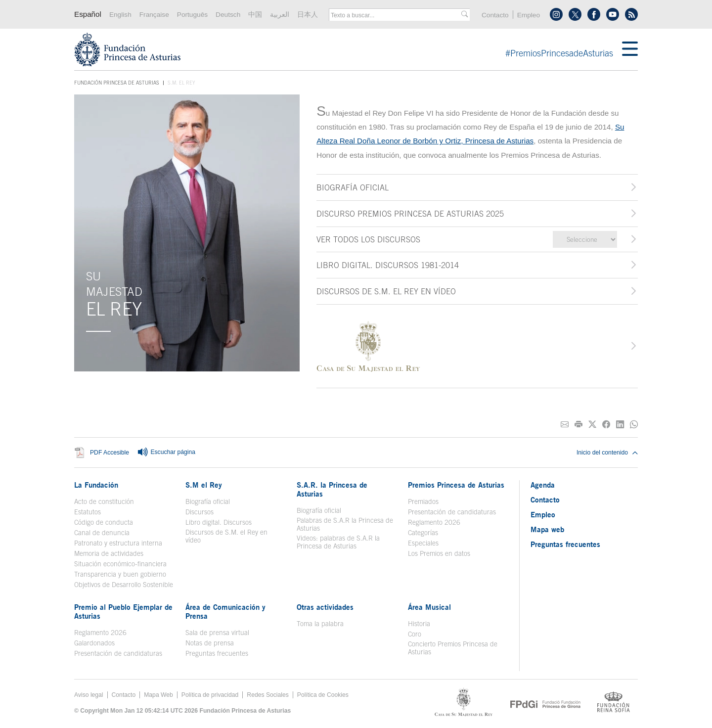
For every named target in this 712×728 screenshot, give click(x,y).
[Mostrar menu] (630, 49)
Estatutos (88, 512)
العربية (280, 15)
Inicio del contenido (607, 453)
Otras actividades (325, 607)
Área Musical (429, 607)
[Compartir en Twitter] (592, 425)
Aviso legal (89, 695)
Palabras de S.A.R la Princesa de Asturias (345, 524)
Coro (415, 634)
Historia (419, 624)
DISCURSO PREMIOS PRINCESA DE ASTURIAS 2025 (410, 214)
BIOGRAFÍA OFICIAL (353, 187)
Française (154, 15)
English (120, 15)
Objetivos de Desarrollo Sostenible (124, 585)
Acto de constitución (104, 501)
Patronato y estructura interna (118, 543)
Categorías (423, 533)
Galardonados (94, 643)
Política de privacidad (210, 695)
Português (192, 15)
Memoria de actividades (109, 553)
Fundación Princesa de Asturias (117, 83)
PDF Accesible (110, 453)
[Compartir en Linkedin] (620, 425)
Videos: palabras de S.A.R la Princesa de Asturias (338, 542)
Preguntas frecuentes (217, 653)
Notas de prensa (210, 643)
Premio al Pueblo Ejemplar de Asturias (123, 611)
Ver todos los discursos (368, 239)
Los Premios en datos (439, 553)
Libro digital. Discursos (219, 522)
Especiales (423, 543)
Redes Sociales (267, 695)
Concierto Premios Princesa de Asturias (453, 648)
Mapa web (547, 529)
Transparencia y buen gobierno (120, 574)
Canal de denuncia (102, 533)
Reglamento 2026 (434, 522)
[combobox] (396, 15)
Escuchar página (166, 453)
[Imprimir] (578, 425)
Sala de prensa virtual (217, 633)
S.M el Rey (204, 485)
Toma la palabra (320, 624)
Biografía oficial (208, 501)
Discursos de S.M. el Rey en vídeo (226, 536)
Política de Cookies (323, 695)
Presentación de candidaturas (452, 512)
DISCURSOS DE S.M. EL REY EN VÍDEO (386, 291)
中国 (255, 15)
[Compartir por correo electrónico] (565, 425)
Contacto (495, 15)
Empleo (529, 15)
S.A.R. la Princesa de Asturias (332, 489)
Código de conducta (104, 522)
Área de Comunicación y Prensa (225, 611)
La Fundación (96, 485)
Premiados (423, 501)
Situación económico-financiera (120, 564)
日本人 (308, 15)
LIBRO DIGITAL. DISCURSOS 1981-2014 (388, 265)
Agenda (543, 485)
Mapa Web (158, 695)
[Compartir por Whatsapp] (634, 425)
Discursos (200, 512)
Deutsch (228, 15)
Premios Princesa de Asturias (456, 485)
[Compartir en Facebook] (606, 425)
